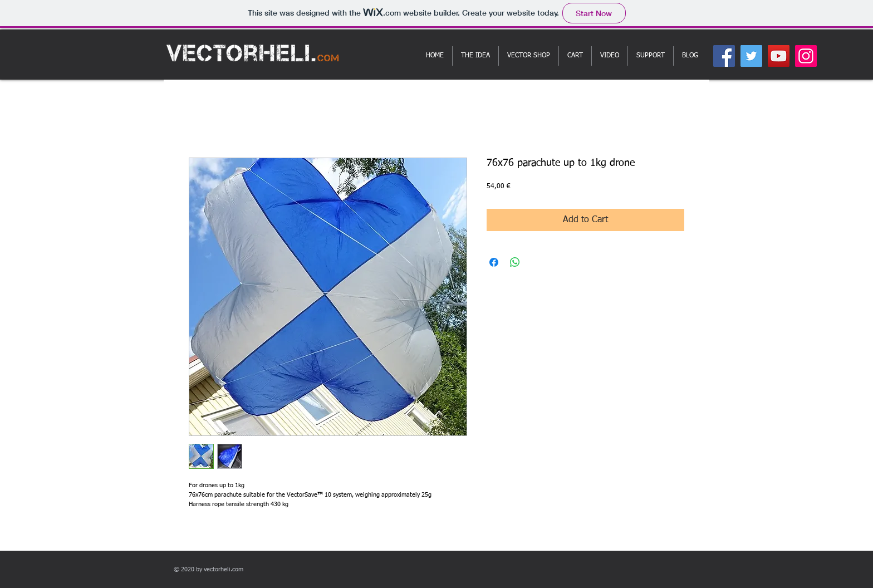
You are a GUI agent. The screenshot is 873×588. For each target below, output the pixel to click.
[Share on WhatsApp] (515, 262)
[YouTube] (779, 56)
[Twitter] (751, 56)
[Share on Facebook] (494, 262)
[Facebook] (724, 56)
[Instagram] (806, 56)
